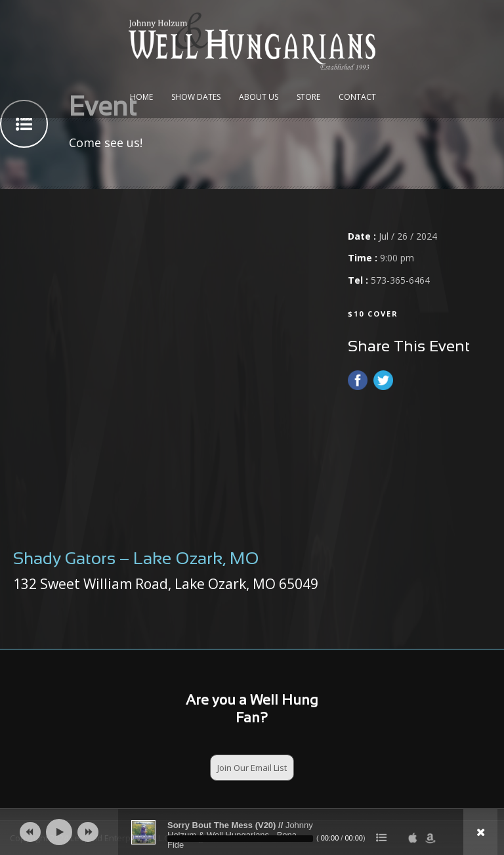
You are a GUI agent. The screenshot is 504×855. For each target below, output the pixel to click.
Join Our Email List (252, 768)
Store (308, 97)
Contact (357, 97)
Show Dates (196, 97)
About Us (259, 97)
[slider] (240, 839)
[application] (252, 832)
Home (141, 97)
